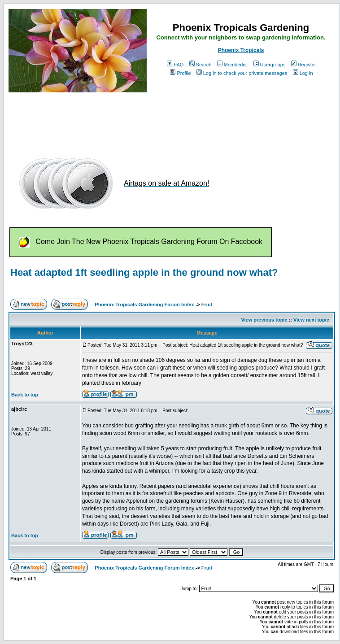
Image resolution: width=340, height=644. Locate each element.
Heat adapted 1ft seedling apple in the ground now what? (144, 272)
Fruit (207, 305)
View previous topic (264, 320)
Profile (180, 73)
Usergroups (270, 65)
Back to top (25, 395)
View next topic (311, 320)
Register (304, 65)
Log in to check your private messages (242, 73)
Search (201, 65)
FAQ (175, 65)
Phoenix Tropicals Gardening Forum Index (144, 305)
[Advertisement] (172, 120)
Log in (303, 73)
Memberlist (233, 65)
